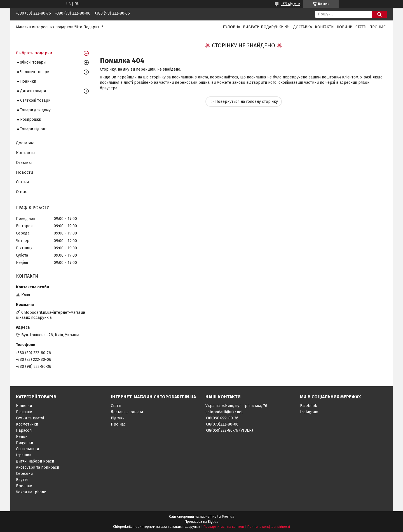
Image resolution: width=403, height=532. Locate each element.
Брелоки (24, 486)
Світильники (27, 449)
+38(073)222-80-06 (222, 424)
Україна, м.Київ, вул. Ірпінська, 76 (236, 406)
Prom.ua (228, 517)
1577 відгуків (291, 4)
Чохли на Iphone (31, 492)
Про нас (378, 27)
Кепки (22, 437)
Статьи (23, 182)
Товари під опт (34, 129)
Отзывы (24, 162)
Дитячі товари (33, 91)
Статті (361, 27)
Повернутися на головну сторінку (247, 102)
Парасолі (24, 430)
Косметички (27, 424)
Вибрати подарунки (263, 27)
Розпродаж (31, 119)
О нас (22, 192)
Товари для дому (35, 110)
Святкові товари (35, 100)
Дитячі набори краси (35, 461)
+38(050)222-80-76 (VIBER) (229, 430)
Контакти (324, 27)
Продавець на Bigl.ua (201, 522)
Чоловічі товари (35, 72)
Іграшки (24, 455)
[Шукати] (379, 14)
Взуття (22, 480)
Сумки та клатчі (30, 418)
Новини (345, 27)
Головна (231, 27)
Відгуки (118, 418)
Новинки (28, 81)
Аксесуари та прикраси (38, 467)
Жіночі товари (33, 62)
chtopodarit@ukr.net (224, 412)
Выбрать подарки (34, 53)
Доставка (303, 27)
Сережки (24, 474)
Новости (25, 172)
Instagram (309, 412)
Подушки (24, 443)
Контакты (26, 153)
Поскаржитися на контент (224, 527)
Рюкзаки (24, 412)
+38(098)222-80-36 (222, 418)
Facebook (309, 406)
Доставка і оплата (127, 412)
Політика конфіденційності (269, 527)
